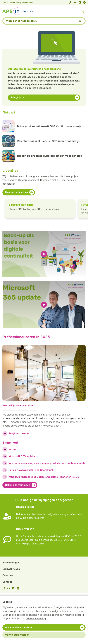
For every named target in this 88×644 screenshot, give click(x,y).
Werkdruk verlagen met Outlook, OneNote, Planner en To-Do (44, 477)
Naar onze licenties (16, 192)
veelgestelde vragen (58, 514)
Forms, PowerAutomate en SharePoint (31, 470)
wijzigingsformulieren (32, 518)
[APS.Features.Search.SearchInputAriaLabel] (44, 21)
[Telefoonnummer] (70, 2)
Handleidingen (11, 563)
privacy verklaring (36, 619)
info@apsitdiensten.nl (32, 544)
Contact (7, 582)
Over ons (8, 575)
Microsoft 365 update (22, 456)
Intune (12, 449)
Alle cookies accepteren (19, 627)
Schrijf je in (17, 97)
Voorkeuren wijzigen (17, 635)
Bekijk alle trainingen (18, 485)
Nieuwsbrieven (11, 569)
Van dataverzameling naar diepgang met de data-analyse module (47, 463)
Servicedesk (30, 536)
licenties (31, 514)
